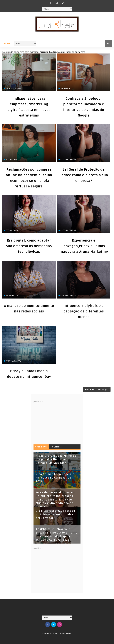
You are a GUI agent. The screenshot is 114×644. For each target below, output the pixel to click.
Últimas (57, 447)
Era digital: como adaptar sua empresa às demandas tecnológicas (29, 246)
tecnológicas (13, 230)
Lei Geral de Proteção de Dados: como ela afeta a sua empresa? (84, 175)
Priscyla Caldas (13, 88)
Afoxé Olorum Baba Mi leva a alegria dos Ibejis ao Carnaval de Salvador (56, 460)
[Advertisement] (56, 422)
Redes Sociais (12, 296)
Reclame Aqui (12, 159)
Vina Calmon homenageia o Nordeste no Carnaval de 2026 (55, 478)
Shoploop (65, 88)
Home (7, 44)
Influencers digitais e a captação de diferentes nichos (84, 311)
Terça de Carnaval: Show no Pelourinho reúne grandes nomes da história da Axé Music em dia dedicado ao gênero (55, 500)
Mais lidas (41, 447)
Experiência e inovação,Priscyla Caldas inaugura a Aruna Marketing (84, 246)
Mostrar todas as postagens (71, 52)
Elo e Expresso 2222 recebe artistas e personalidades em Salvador (55, 515)
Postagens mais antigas (97, 389)
